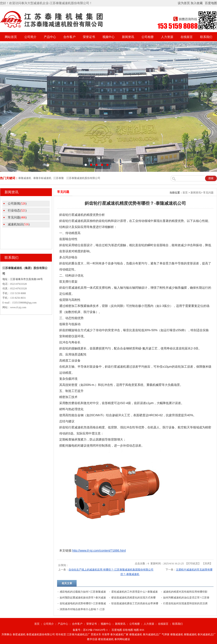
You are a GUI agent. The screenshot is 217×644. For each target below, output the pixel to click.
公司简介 (30, 37)
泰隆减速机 (136, 634)
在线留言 (187, 37)
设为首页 (184, 3)
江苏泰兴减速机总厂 (78, 634)
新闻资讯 (128, 37)
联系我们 (206, 37)
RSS (142, 630)
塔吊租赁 (61, 634)
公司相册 (148, 37)
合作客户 (69, 37)
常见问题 (208, 193)
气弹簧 (166, 634)
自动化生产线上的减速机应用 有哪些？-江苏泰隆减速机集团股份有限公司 (111, 570)
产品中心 (50, 37)
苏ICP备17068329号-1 (95, 630)
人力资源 (167, 37)
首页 (185, 193)
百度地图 (211, 3)
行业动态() (17, 211)
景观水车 (96, 634)
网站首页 (11, 37)
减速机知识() (19, 224)
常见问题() (17, 217)
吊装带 (106, 634)
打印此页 (193, 564)
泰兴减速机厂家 (119, 634)
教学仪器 (92, 639)
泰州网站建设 (122, 639)
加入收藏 (197, 3)
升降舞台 (7, 634)
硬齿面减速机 (106, 639)
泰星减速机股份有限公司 (41, 634)
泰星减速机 (19, 634)
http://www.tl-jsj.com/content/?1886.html (99, 551)
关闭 (207, 564)
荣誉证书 (89, 37)
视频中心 (108, 37)
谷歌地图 (128, 630)
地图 (136, 630)
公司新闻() (17, 204)
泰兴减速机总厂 (152, 634)
